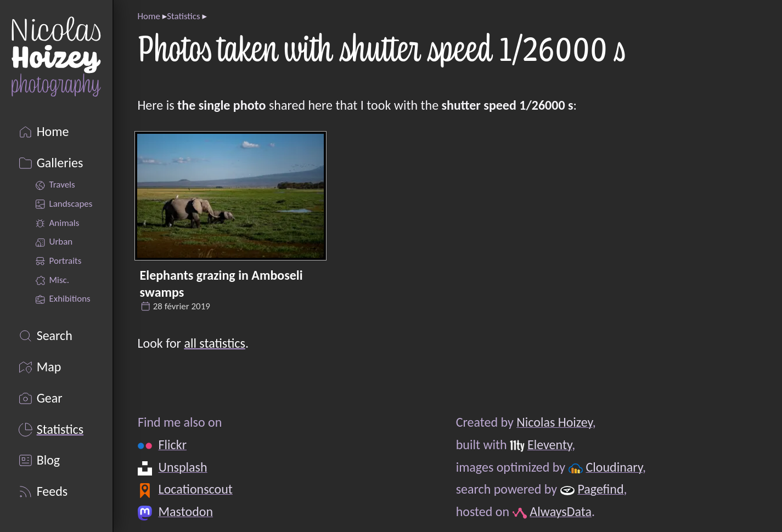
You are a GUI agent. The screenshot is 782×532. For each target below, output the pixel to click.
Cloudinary (614, 467)
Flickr (172, 445)
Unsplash (182, 467)
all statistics (214, 343)
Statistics (183, 16)
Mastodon (185, 511)
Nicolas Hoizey (554, 422)
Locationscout (195, 489)
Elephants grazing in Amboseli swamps (221, 284)
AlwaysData (561, 511)
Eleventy (549, 445)
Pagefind (600, 489)
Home (148, 16)
